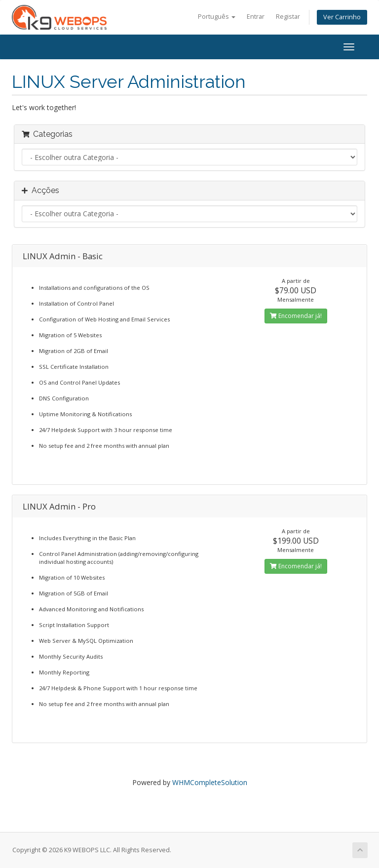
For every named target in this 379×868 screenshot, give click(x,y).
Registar (288, 17)
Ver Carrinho (342, 17)
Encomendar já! (296, 316)
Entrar (256, 17)
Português (217, 17)
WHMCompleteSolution (210, 782)
